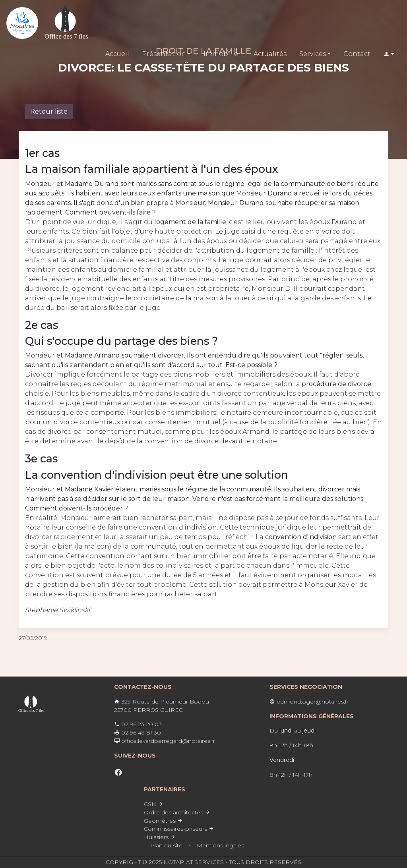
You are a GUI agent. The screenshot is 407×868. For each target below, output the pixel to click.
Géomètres (163, 821)
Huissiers (160, 837)
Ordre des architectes (177, 812)
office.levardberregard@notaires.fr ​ (165, 741)
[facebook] (118, 772)
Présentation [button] (164, 54)
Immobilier (222, 54)
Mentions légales (220, 845)
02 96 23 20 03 (138, 724)
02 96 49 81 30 (138, 733)
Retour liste (49, 111)
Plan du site (166, 845)
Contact (357, 54)
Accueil (117, 54)
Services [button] (313, 54)
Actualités (270, 54)
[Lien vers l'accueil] (22, 23)
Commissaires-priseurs (179, 829)
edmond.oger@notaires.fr (309, 702)
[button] (389, 54)
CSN (154, 804)
